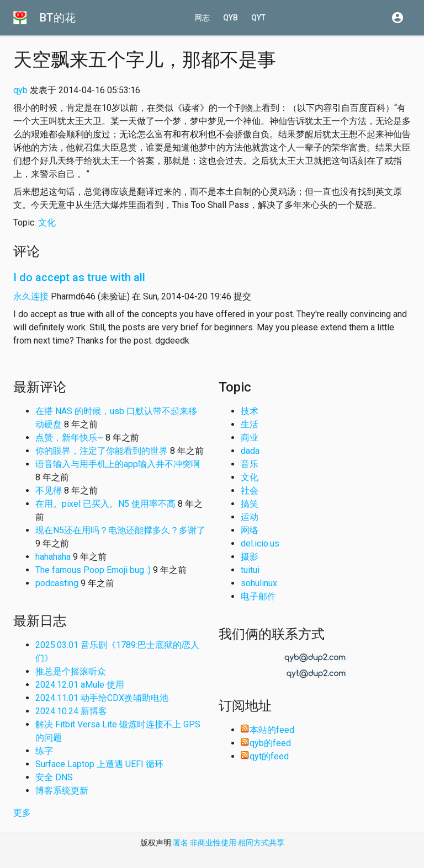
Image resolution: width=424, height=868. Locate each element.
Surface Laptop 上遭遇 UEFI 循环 (99, 764)
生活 (250, 424)
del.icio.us (260, 543)
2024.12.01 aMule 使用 (80, 685)
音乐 (250, 464)
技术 (250, 411)
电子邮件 (258, 596)
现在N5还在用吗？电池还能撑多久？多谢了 (120, 530)
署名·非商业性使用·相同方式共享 (229, 843)
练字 (44, 751)
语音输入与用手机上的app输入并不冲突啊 (118, 464)
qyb (230, 18)
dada (250, 451)
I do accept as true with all (79, 277)
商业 (250, 438)
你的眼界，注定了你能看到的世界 (102, 451)
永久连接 (31, 296)
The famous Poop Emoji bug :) (93, 570)
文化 (47, 223)
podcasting (57, 583)
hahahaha (53, 557)
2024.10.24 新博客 (71, 711)
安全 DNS (54, 777)
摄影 (250, 557)
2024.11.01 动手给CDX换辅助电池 (102, 698)
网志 (202, 18)
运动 (250, 517)
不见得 (49, 491)
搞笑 (250, 504)
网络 (250, 530)
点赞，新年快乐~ (69, 438)
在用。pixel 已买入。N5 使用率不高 (105, 504)
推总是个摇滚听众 (71, 671)
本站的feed (267, 730)
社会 (250, 491)
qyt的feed (265, 756)
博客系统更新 (62, 791)
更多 (22, 813)
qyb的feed (266, 743)
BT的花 (58, 18)
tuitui (250, 570)
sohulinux (259, 583)
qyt (258, 18)
